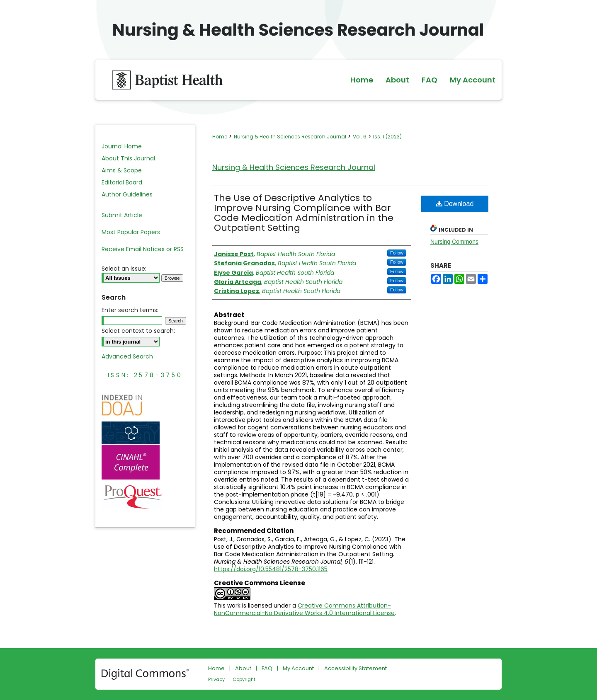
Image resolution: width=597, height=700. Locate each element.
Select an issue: (124, 269)
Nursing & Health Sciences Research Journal (290, 137)
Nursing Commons (454, 242)
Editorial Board (122, 182)
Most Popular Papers (131, 232)
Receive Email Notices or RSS (143, 249)
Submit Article (122, 215)
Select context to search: (138, 331)
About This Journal (128, 158)
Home (220, 137)
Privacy (216, 679)
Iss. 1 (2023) (387, 137)
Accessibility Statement (356, 668)
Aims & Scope (122, 170)
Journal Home (122, 146)
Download (455, 204)
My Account (298, 668)
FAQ (267, 668)
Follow (397, 253)
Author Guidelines (127, 194)
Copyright (244, 679)
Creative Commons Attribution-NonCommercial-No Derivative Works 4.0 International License (304, 609)
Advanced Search (127, 356)
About (243, 668)
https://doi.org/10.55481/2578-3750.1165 (271, 569)
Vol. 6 (360, 137)
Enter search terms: (130, 310)
